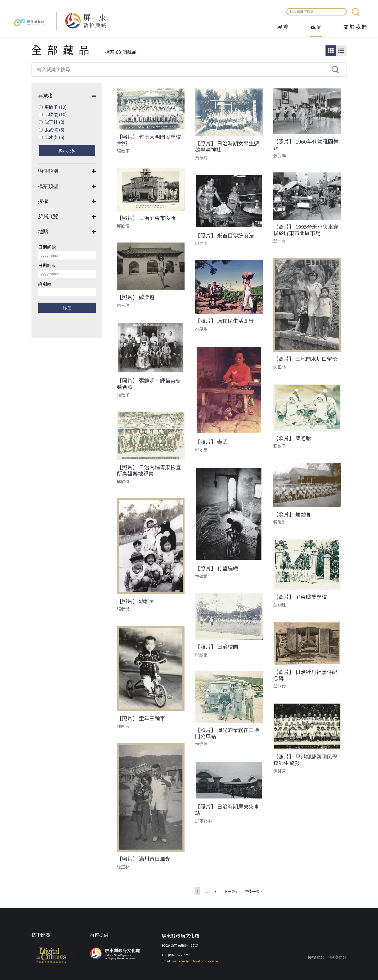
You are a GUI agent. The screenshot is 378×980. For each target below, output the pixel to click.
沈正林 (54, 122)
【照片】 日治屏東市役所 (146, 218)
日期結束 (47, 265)
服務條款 (338, 957)
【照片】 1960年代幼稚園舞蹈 (306, 145)
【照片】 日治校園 (217, 647)
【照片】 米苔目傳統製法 (224, 235)
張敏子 (56, 107)
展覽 (283, 27)
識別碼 (45, 284)
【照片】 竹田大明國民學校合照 (149, 140)
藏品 (316, 27)
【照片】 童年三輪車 (141, 718)
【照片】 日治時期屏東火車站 (227, 810)
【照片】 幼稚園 (136, 601)
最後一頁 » (253, 891)
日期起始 (47, 247)
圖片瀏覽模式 (331, 51)
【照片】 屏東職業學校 (300, 597)
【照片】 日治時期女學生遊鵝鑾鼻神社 (227, 146)
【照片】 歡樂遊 (136, 297)
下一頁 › (230, 891)
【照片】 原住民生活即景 (224, 321)
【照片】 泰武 (211, 442)
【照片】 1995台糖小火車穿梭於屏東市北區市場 (306, 230)
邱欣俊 (56, 114)
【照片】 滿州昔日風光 (144, 859)
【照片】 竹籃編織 (217, 568)
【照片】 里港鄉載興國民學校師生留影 (305, 760)
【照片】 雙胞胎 (292, 438)
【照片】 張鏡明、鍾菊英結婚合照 (149, 384)
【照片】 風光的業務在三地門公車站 (227, 733)
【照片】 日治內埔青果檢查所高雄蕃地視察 (149, 470)
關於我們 (355, 27)
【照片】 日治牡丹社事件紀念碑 (305, 675)
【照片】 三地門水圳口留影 (305, 359)
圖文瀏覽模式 (341, 51)
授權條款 (316, 957)
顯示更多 (67, 150)
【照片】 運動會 (292, 514)
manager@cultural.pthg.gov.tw (195, 961)
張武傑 (54, 130)
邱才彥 (54, 137)
